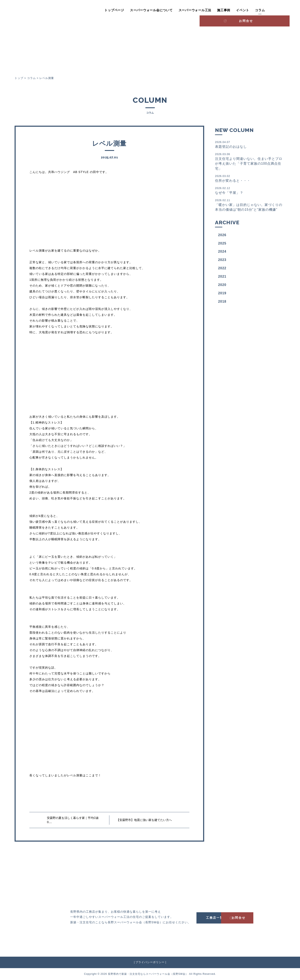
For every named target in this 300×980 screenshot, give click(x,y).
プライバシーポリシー (150, 962)
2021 (222, 278)
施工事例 (203, 10)
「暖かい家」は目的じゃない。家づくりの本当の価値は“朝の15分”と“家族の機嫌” (249, 206)
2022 (222, 269)
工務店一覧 (219, 918)
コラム (239, 10)
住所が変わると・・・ (249, 179)
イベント (222, 10)
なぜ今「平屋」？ (249, 191)
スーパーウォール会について (131, 10)
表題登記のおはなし (249, 144)
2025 (222, 244)
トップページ (94, 10)
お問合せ (272, 10)
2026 (222, 236)
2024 (222, 253)
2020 (222, 286)
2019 (222, 294)
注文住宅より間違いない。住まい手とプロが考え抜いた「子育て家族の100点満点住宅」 (249, 162)
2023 (222, 261)
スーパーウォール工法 (174, 10)
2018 (222, 303)
